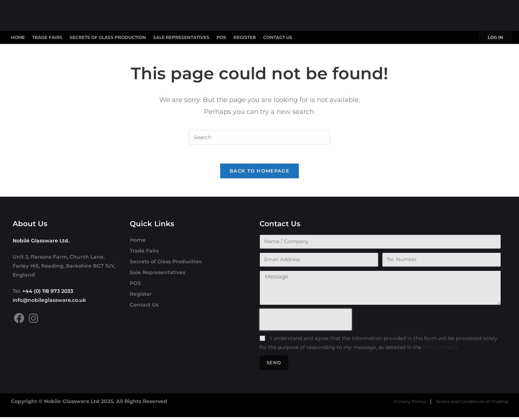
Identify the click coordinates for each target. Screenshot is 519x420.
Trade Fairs (47, 37)
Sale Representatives (181, 37)
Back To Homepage (259, 174)
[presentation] (306, 322)
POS (221, 37)
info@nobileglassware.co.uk (49, 303)
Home (18, 37)
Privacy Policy (441, 350)
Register (245, 37)
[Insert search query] (259, 137)
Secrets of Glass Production (108, 37)
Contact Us (278, 37)
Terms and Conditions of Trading (465, 405)
